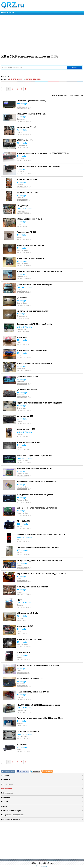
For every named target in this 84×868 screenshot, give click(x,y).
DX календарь (7, 793)
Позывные (6, 780)
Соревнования (7, 784)
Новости (5, 802)
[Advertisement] (42, 34)
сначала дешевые (33, 79)
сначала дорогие (16, 79)
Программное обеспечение (12, 815)
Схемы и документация (11, 811)
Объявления (7, 788)
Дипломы (5, 775)
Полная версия (42, 866)
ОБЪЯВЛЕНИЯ (8, 12)
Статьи (4, 806)
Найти (74, 68)
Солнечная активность (11, 819)
